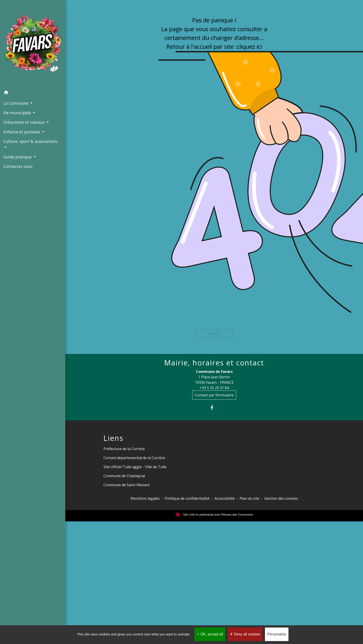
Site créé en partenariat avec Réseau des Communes (214, 515)
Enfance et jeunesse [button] (22, 132)
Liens (113, 438)
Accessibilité (225, 498)
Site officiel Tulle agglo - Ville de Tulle (135, 467)
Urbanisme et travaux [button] (25, 122)
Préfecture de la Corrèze (124, 449)
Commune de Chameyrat (124, 476)
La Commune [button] (16, 103)
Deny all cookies (245, 634)
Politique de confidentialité (187, 498)
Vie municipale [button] (18, 113)
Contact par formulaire (214, 395)
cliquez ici (249, 46)
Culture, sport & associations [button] (30, 141)
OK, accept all (210, 634)
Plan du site (249, 498)
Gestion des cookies (281, 498)
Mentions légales (145, 498)
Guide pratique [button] (18, 157)
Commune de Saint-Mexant (126, 485)
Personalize (277, 634)
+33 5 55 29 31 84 (214, 388)
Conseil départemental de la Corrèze (134, 458)
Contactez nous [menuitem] (18, 166)
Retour (214, 334)
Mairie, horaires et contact (214, 363)
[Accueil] (33, 44)
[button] (33, 93)
